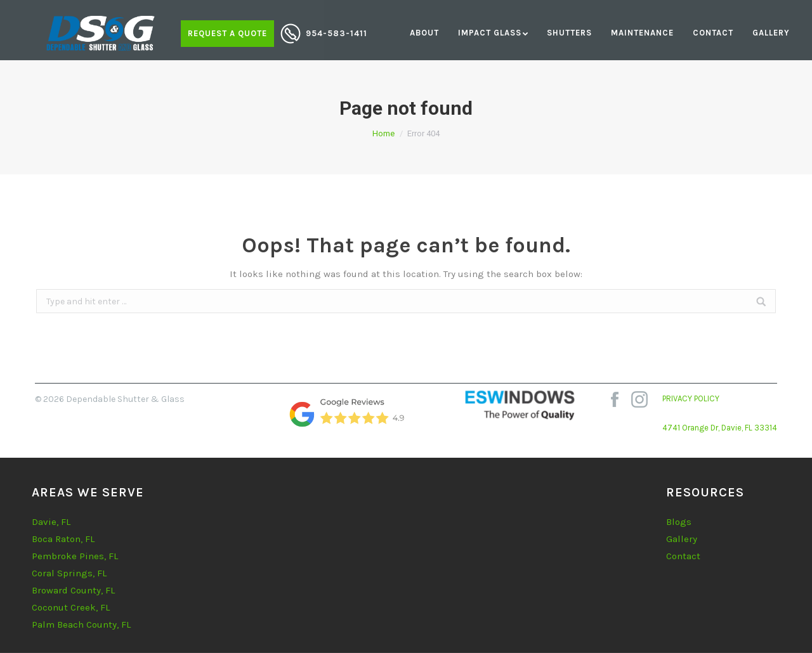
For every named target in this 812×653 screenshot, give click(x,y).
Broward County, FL (73, 590)
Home (383, 133)
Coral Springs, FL (69, 573)
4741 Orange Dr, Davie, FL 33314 (720, 428)
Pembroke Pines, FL (75, 556)
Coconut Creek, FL (71, 607)
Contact (683, 556)
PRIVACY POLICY (691, 398)
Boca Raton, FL (63, 539)
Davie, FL (51, 522)
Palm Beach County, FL (81, 624)
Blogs (679, 522)
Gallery (682, 539)
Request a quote (227, 33)
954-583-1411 (337, 33)
